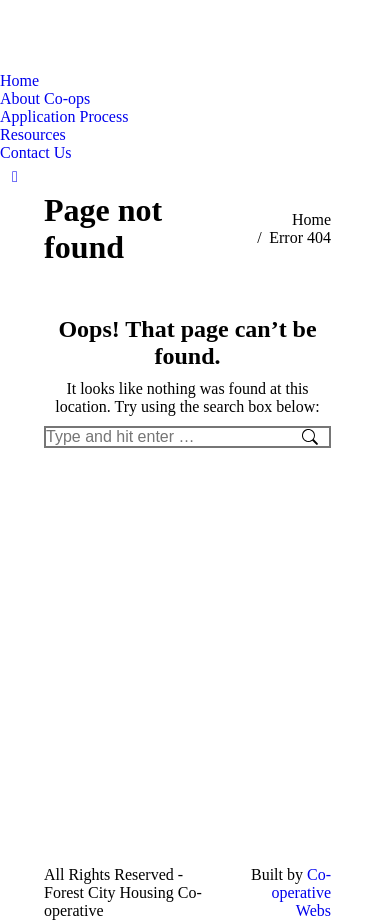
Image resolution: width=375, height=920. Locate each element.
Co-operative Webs (301, 892)
